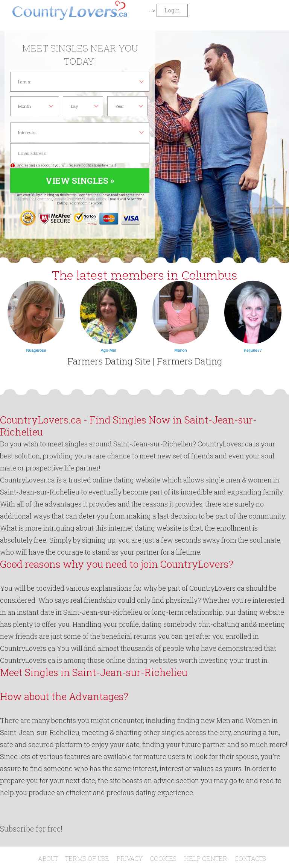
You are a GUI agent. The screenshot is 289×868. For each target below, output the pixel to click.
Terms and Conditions (35, 199)
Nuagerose (36, 350)
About (48, 858)
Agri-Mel (108, 350)
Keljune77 (253, 350)
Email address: (80, 153)
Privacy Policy (65, 199)
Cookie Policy (95, 199)
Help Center (206, 858)
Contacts (250, 858)
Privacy (130, 858)
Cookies (163, 858)
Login (172, 10)
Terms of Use (87, 858)
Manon (180, 350)
